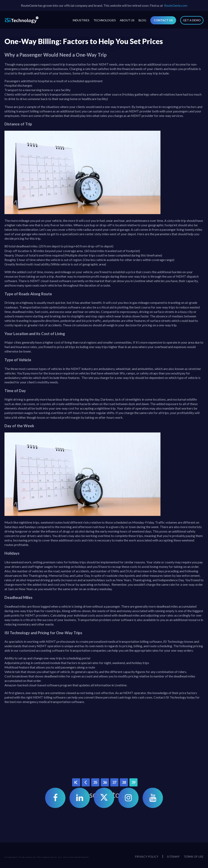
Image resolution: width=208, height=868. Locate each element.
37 (114, 782)
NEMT (134, 111)
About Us (127, 20)
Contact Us (163, 20)
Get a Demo (192, 20)
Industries (81, 20)
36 (105, 782)
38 (124, 782)
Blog (142, 20)
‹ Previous (86, 782)
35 (95, 782)
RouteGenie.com (176, 5)
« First (76, 782)
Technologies (105, 20)
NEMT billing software (49, 697)
